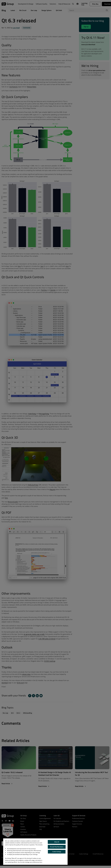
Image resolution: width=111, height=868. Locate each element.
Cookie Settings (57, 852)
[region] (35, 852)
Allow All (57, 842)
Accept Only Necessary (57, 847)
